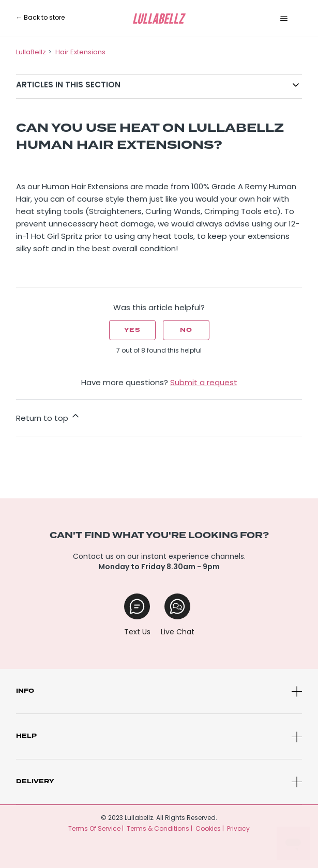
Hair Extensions (80, 52)
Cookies (208, 829)
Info (25, 691)
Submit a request (204, 383)
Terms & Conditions (158, 829)
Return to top (48, 417)
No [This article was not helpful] (186, 330)
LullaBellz (31, 52)
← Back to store (40, 18)
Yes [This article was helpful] (132, 330)
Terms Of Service (94, 829)
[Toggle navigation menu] (284, 19)
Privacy (238, 829)
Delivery (35, 781)
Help (26, 736)
